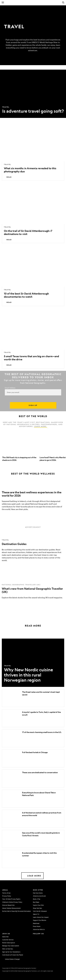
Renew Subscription (9, 943)
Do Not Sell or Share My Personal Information (16, 911)
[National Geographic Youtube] (39, 941)
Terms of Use (6, 893)
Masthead (36, 923)
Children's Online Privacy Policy (12, 902)
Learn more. (41, 426)
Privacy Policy (7, 896)
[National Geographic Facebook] (39, 936)
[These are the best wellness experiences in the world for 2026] (33, 497)
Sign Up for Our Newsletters (11, 952)
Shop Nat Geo (37, 908)
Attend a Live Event (39, 896)
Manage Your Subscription (11, 946)
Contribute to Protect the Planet (13, 955)
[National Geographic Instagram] (34, 936)
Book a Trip (37, 899)
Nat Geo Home (38, 893)
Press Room (37, 926)
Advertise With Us (39, 929)
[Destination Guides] (33, 548)
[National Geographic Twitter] (34, 941)
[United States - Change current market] (11, 959)
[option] (20, 446)
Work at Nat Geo (8, 949)
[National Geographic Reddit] (35, 950)
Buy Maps (36, 902)
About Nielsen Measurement (12, 908)
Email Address (10, 388)
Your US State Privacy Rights (11, 899)
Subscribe (5, 937)
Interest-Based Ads (8, 905)
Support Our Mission (40, 920)
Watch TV (36, 914)
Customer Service (8, 940)
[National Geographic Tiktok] (40, 946)
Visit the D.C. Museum (40, 911)
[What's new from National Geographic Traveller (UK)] (33, 589)
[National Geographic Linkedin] (35, 946)
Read (8, 177)
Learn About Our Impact (41, 917)
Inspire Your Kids (38, 905)
